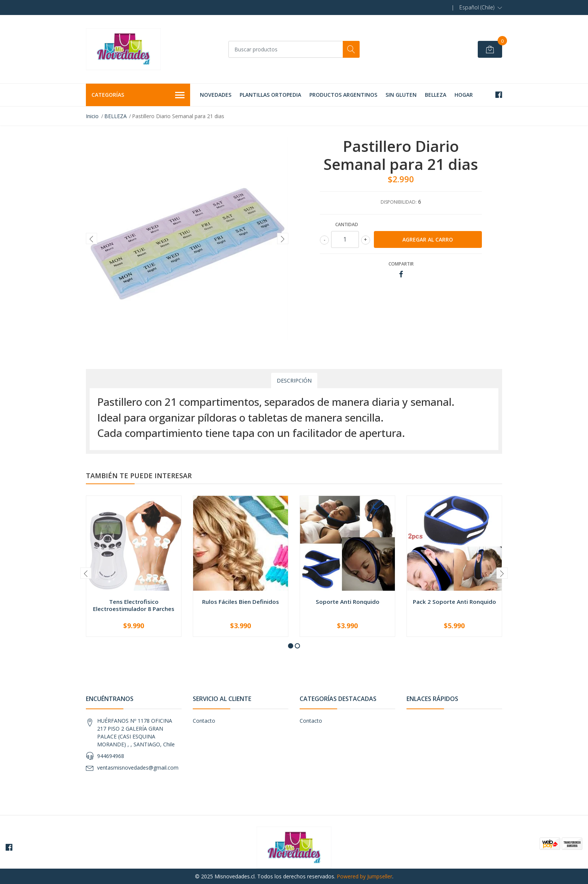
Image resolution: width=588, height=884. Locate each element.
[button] (481, 8)
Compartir (401, 264)
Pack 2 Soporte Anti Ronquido (454, 602)
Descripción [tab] (294, 380)
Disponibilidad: (399, 202)
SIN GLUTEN (401, 95)
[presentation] (91, 239)
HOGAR (464, 95)
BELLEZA (436, 95)
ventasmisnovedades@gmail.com (138, 768)
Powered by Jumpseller (364, 876)
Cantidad (347, 224)
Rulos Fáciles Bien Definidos (241, 602)
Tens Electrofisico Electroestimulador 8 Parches (134, 605)
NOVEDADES (216, 95)
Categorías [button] (138, 95)
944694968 (111, 756)
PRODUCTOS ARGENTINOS (343, 95)
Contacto (204, 721)
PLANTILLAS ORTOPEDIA (270, 95)
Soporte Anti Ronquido (348, 602)
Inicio (92, 116)
